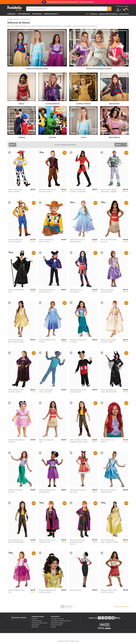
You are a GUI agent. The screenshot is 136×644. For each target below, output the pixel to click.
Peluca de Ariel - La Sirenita (107, 441)
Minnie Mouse (114, 137)
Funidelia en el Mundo (57, 619)
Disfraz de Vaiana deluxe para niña (109, 241)
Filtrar (12, 145)
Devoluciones (35, 625)
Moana (22, 104)
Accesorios (37, 14)
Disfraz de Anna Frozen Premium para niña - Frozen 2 (77, 542)
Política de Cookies (56, 625)
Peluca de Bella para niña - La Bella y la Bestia (48, 591)
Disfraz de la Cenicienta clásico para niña (108, 491)
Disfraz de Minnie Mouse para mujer (78, 491)
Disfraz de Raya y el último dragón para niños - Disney (79, 441)
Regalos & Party (51, 14)
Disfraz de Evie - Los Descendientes (76, 291)
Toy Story (53, 137)
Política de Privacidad (57, 623)
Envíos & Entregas (37, 621)
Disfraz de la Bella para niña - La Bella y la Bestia (16, 341)
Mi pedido (35, 619)
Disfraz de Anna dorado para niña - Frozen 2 (108, 341)
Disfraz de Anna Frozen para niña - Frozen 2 (16, 391)
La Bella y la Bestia (83, 104)
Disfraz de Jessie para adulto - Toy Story (15, 191)
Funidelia (10, 19)
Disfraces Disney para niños (37, 69)
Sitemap (53, 627)
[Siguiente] (74, 607)
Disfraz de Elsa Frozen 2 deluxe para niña (78, 241)
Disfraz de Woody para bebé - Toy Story (46, 241)
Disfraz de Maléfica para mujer (16, 291)
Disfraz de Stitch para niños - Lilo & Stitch (46, 391)
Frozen (83, 137)
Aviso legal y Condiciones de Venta (61, 621)
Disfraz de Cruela (76, 590)
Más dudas (35, 627)
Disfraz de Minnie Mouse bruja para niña (47, 491)
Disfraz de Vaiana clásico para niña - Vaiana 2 (109, 591)
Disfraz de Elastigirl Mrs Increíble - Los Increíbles (78, 191)
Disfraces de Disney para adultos (99, 69)
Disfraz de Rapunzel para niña (17, 591)
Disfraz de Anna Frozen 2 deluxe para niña (47, 541)
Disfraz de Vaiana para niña (46, 441)
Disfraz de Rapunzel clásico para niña (107, 291)
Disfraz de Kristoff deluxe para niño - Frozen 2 (47, 191)
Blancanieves (114, 104)
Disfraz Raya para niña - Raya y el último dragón (16, 541)
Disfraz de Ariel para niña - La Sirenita (79, 341)
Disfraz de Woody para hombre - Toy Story (16, 241)
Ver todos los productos (121, 606)
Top (87, 14)
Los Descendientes (52, 104)
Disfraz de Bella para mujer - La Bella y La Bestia (109, 541)
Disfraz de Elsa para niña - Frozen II (48, 341)
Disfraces (11, 14)
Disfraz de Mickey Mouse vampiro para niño (47, 291)
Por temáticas (24, 14)
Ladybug (22, 137)
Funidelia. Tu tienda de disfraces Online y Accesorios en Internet (14, 9)
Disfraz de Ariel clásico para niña (16, 491)
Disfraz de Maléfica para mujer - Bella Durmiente (109, 391)
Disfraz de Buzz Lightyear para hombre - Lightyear (109, 191)
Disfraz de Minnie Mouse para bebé (16, 441)
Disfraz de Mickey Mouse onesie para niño (78, 391)
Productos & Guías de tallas (39, 623)
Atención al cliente (19, 618)
